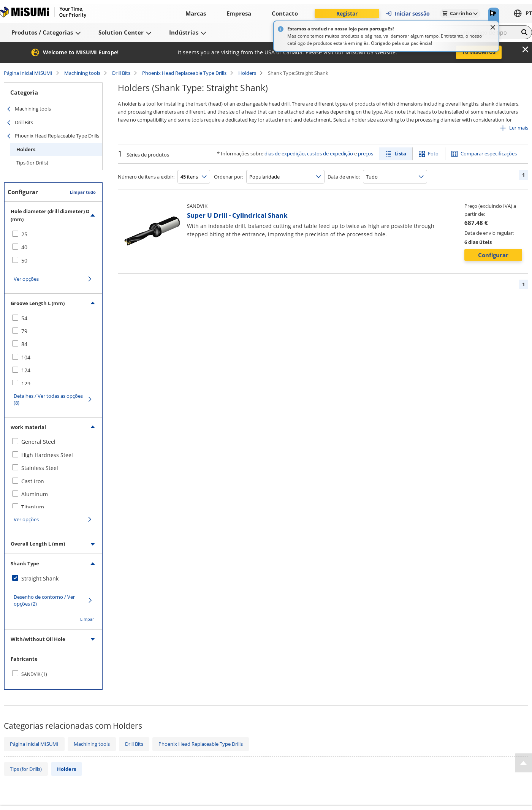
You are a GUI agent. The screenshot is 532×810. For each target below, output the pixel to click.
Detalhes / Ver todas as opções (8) (48, 399)
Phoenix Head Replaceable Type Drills (184, 73)
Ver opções (26, 279)
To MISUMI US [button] (479, 52)
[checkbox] (53, 234)
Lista (400, 153)
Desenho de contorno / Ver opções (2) (44, 600)
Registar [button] (347, 13)
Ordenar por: (229, 177)
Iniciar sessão (408, 13)
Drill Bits (121, 73)
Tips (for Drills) (32, 163)
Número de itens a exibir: (146, 177)
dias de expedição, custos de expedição (309, 153)
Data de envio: (344, 177)
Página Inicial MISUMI (28, 73)
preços (366, 153)
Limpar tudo (83, 192)
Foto (433, 153)
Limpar (87, 619)
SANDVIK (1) (34, 674)
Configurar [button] (493, 255)
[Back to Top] (523, 763)
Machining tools (82, 73)
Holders (247, 73)
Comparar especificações (489, 153)
